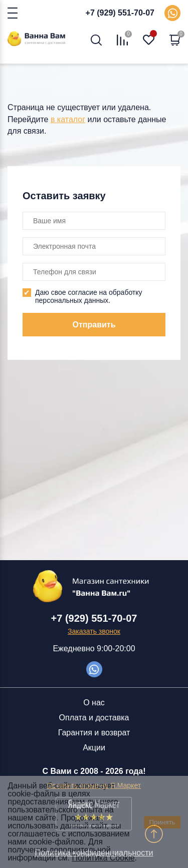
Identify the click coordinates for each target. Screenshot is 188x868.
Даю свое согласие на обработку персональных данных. (89, 296)
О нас (94, 703)
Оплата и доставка (94, 718)
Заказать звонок (94, 631)
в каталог (68, 119)
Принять (162, 822)
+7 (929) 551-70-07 (120, 13)
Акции (94, 748)
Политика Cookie (104, 858)
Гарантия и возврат (94, 733)
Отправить (94, 325)
